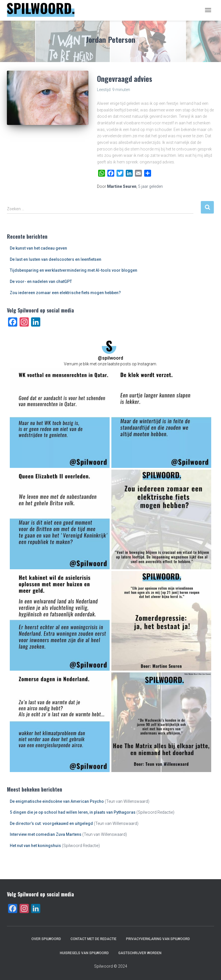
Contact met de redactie (94, 939)
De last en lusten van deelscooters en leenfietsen (56, 259)
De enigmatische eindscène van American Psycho (57, 801)
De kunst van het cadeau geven (38, 248)
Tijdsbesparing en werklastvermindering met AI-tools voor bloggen (74, 270)
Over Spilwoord (46, 939)
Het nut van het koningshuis (35, 846)
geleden (150, 186)
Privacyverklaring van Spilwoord (158, 939)
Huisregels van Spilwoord (84, 953)
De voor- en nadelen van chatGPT (41, 281)
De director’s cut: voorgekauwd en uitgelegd (51, 823)
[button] (60, 418)
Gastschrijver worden (140, 953)
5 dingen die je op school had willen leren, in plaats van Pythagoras (73, 812)
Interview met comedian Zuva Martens (46, 834)
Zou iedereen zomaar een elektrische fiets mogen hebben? (65, 293)
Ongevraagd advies (125, 79)
